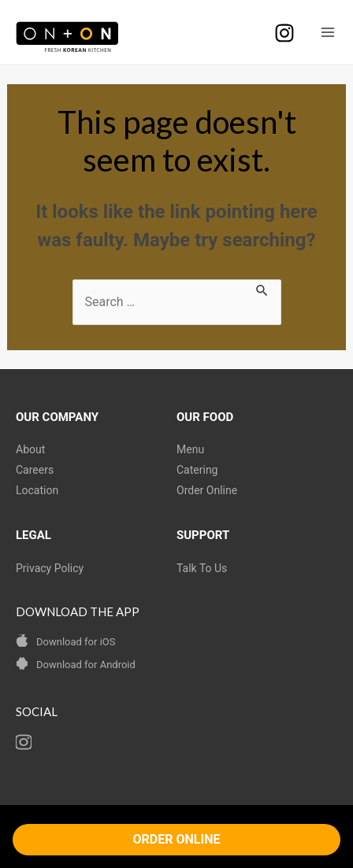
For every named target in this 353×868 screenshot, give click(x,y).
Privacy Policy (50, 568)
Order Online (207, 490)
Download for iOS (76, 642)
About (30, 449)
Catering (197, 470)
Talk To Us (202, 568)
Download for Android (86, 665)
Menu (190, 449)
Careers (35, 470)
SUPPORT (203, 535)
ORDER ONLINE (177, 839)
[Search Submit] (262, 289)
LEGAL (33, 535)
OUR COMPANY (57, 417)
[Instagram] (284, 33)
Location (37, 490)
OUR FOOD (205, 417)
